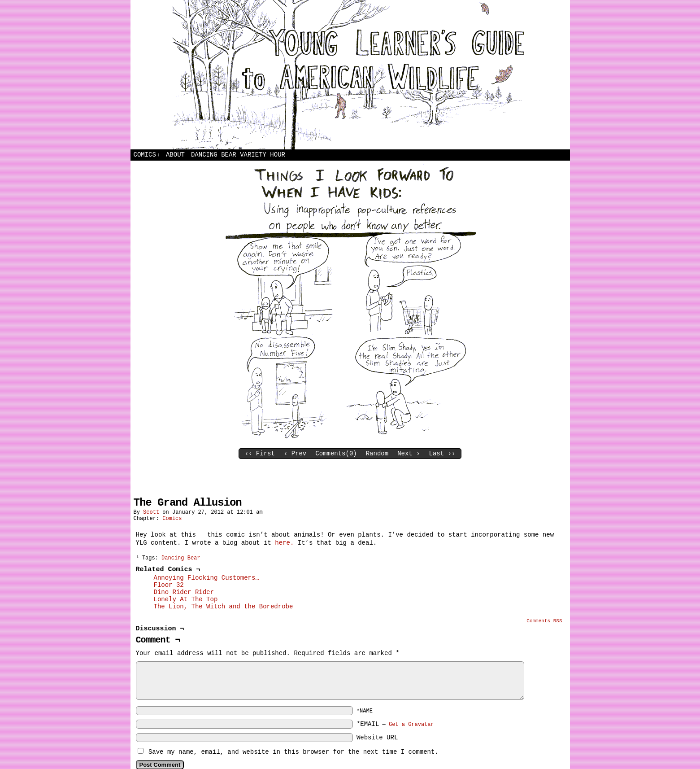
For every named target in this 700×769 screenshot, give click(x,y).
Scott (151, 512)
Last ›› (442, 454)
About (175, 155)
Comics (147, 155)
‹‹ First (260, 454)
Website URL (377, 738)
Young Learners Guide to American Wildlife (350, 75)
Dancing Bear (181, 558)
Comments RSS (544, 621)
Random (377, 454)
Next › (409, 454)
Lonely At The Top (186, 599)
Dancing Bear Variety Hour (238, 155)
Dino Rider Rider (184, 592)
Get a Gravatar (411, 725)
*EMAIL (395, 724)
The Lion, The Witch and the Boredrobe (224, 607)
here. (284, 543)
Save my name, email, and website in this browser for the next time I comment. (293, 752)
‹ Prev (295, 454)
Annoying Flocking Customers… (207, 578)
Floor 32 (169, 585)
